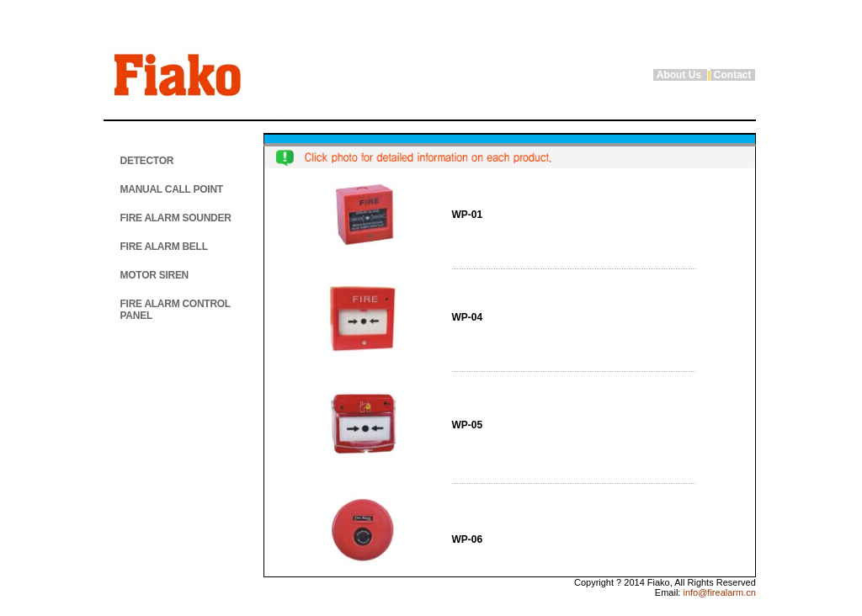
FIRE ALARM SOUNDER (176, 218)
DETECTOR (147, 161)
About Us (681, 75)
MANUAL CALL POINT (172, 189)
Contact (733, 75)
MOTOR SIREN (155, 275)
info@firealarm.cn (718, 592)
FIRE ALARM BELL (164, 247)
